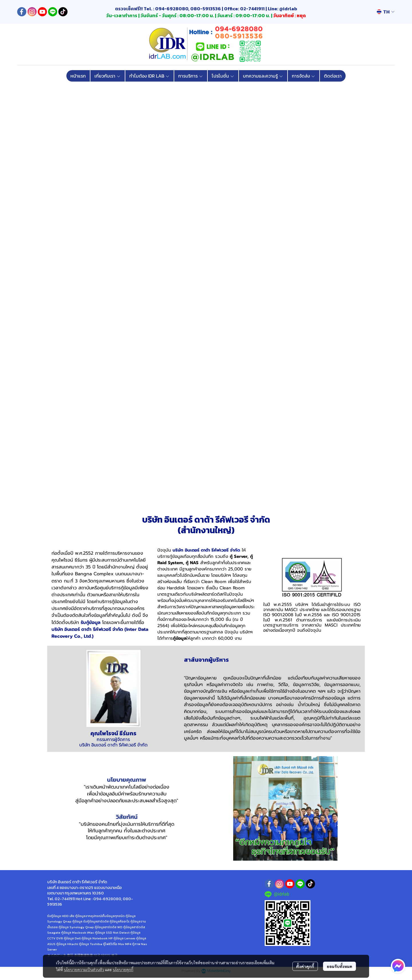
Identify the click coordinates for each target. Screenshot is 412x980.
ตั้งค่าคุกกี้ (305, 966)
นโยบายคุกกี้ (123, 969)
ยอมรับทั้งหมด (339, 966)
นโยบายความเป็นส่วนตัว (84, 969)
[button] (386, 12)
